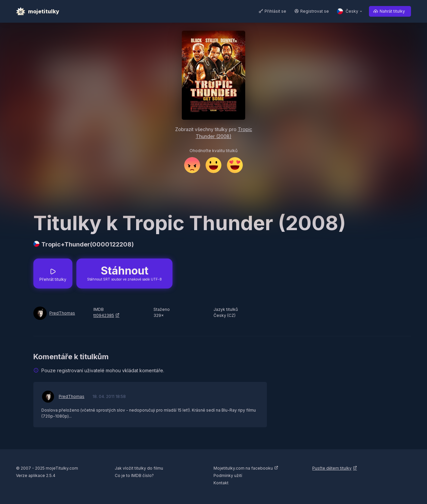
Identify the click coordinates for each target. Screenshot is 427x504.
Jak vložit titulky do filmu (139, 468)
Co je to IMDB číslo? (134, 475)
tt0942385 (104, 315)
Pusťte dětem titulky (332, 468)
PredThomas (62, 313)
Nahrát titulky (392, 11)
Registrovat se (315, 11)
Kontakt (221, 483)
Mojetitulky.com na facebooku (243, 468)
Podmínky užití (228, 475)
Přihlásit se (275, 11)
